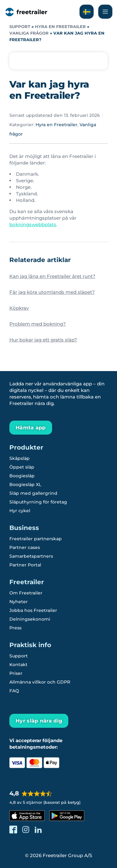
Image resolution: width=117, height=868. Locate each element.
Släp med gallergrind (33, 493)
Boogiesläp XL (25, 484)
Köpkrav (19, 308)
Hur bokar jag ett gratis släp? (43, 340)
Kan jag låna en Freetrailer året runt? (52, 276)
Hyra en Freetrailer (60, 27)
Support (20, 27)
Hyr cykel (20, 511)
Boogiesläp (22, 476)
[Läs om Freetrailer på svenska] (87, 12)
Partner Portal (25, 565)
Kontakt (18, 665)
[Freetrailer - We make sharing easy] (26, 16)
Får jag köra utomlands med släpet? (52, 292)
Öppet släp (22, 467)
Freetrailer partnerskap (36, 539)
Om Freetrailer (26, 593)
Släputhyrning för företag (38, 502)
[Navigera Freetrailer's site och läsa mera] (105, 12)
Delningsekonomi (30, 619)
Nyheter (19, 602)
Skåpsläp (19, 458)
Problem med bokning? (38, 324)
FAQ (14, 691)
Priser (16, 673)
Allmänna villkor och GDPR (40, 682)
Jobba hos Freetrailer (33, 610)
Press (15, 628)
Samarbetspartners (31, 556)
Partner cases (25, 547)
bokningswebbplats (33, 224)
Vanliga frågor (29, 33)
